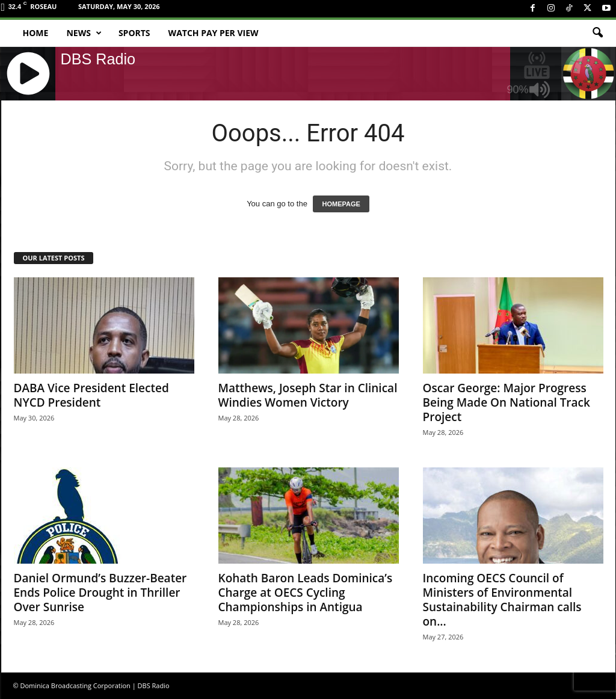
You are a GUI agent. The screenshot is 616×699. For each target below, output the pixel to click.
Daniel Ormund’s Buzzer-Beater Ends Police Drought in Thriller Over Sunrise (100, 593)
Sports (134, 33)
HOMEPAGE (341, 204)
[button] (597, 33)
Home (36, 33)
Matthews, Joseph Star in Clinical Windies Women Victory (308, 395)
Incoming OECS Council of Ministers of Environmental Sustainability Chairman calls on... (502, 600)
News (84, 33)
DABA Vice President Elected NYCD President (91, 395)
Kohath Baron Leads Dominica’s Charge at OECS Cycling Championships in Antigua (306, 593)
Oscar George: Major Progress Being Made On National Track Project (507, 402)
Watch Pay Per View (214, 33)
